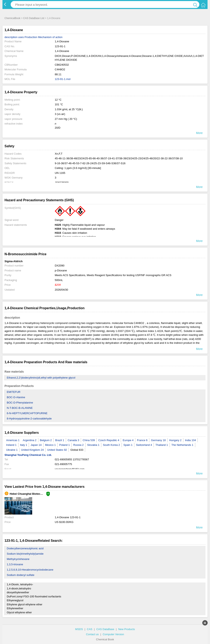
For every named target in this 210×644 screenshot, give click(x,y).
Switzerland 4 (144, 445)
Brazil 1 (60, 440)
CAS (90, 629)
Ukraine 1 (12, 450)
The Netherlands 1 (182, 445)
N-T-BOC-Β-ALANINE (20, 408)
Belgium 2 (46, 440)
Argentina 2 (30, 440)
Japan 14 (36, 445)
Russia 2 (78, 445)
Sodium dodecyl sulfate (21, 575)
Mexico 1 (50, 445)
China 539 (89, 440)
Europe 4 (128, 440)
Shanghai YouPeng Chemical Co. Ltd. (28, 455)
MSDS (79, 629)
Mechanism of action (50, 37)
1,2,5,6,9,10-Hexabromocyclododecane (30, 570)
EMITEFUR (14, 392)
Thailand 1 (162, 445)
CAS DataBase (105, 629)
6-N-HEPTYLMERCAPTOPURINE (27, 413)
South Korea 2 (111, 445)
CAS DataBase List (34, 18)
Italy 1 (24, 445)
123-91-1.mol (63, 79)
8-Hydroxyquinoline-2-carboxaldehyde (29, 419)
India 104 (191, 440)
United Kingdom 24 (33, 450)
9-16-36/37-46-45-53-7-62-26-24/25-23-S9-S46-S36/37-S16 (90, 163)
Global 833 (77, 450)
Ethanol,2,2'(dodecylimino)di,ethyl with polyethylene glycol (41, 378)
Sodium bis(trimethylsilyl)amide (25, 554)
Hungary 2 (175, 440)
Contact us (92, 634)
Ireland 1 (11, 445)
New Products (126, 629)
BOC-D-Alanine (16, 397)
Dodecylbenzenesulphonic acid (25, 548)
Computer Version (113, 634)
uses (21, 37)
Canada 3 (73, 440)
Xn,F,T (59, 154)
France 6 (142, 440)
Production (31, 37)
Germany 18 (158, 440)
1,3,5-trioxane (15, 564)
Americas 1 (13, 440)
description (11, 37)
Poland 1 (64, 445)
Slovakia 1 (93, 445)
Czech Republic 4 (109, 440)
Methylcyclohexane (18, 559)
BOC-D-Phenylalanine (20, 403)
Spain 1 (128, 445)
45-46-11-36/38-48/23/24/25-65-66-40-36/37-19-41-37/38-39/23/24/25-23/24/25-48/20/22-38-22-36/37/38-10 (119, 158)
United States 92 (57, 450)
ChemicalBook (12, 18)
